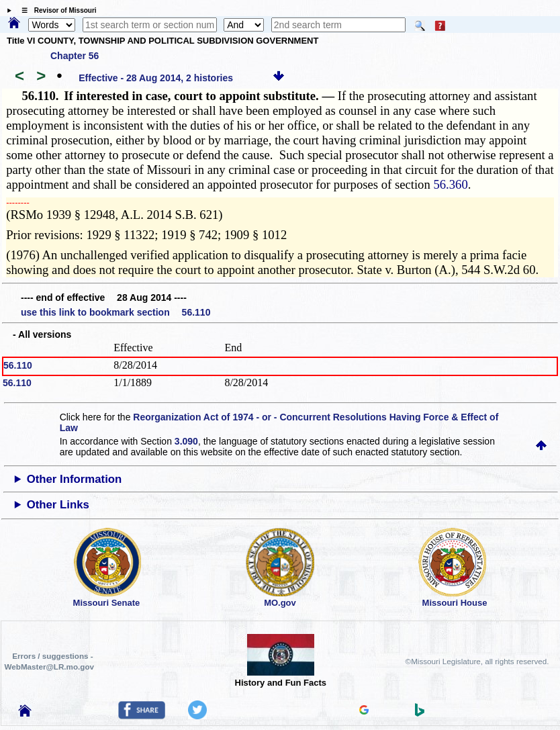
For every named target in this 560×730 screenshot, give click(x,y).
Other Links (58, 505)
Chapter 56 (75, 56)
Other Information (75, 479)
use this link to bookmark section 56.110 (115, 312)
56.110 (18, 365)
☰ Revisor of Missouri (56, 10)
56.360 (450, 184)
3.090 (186, 441)
